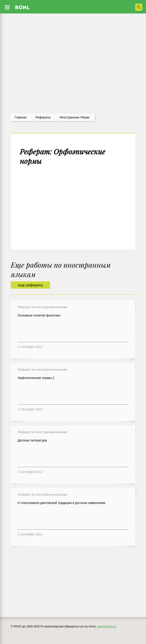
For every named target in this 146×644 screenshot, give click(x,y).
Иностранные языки (75, 117)
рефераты (43, 117)
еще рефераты (30, 285)
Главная (20, 117)
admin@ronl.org (107, 626)
